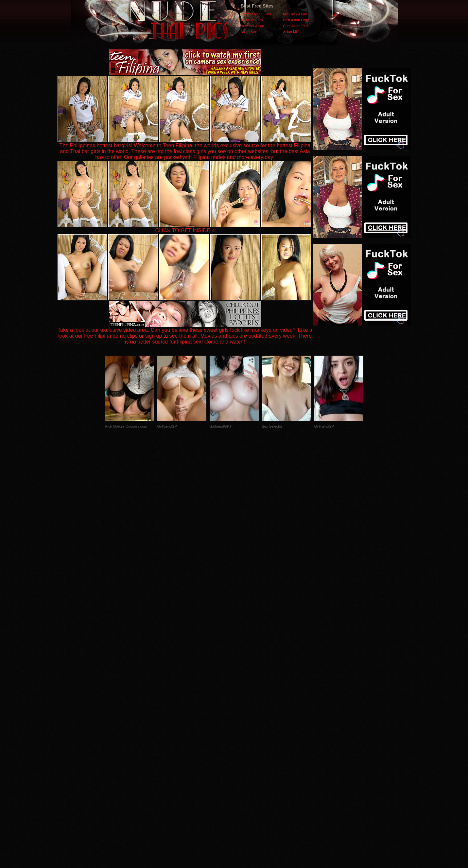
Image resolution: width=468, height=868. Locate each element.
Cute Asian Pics (295, 26)
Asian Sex (249, 32)
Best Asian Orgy (296, 20)
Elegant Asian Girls (256, 14)
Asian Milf (291, 32)
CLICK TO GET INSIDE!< (185, 230)
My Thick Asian (295, 14)
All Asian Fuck (252, 20)
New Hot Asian (252, 26)
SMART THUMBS (245, 737)
